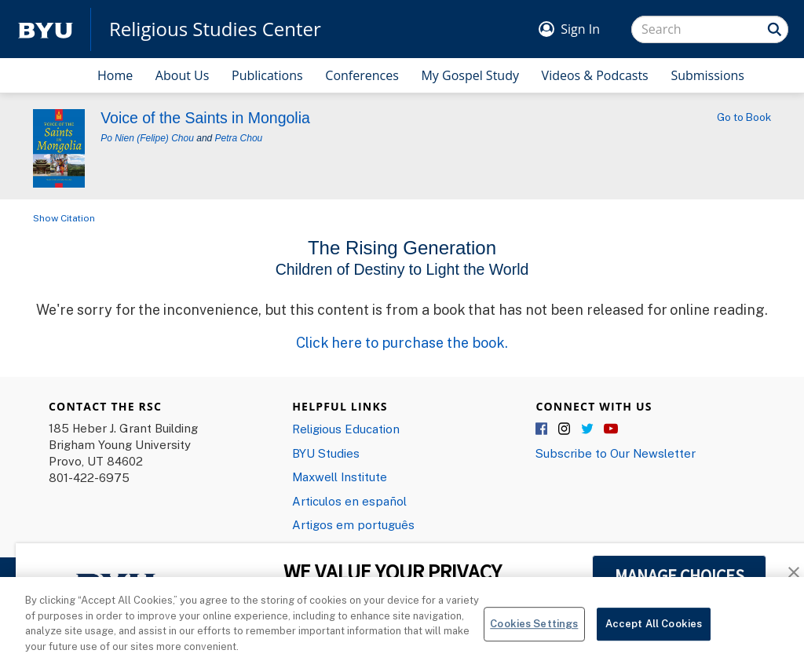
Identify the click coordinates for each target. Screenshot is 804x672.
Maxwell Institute (340, 477)
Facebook (543, 429)
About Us (183, 75)
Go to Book (744, 117)
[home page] (46, 29)
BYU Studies (326, 453)
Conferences (362, 75)
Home (115, 75)
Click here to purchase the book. (402, 342)
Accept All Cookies (654, 631)
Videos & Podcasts (595, 75)
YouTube (611, 429)
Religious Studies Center (215, 29)
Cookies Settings (534, 631)
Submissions (707, 75)
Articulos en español (349, 501)
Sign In (580, 29)
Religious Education (346, 429)
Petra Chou (239, 138)
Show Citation (64, 218)
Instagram (565, 429)
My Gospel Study (470, 75)
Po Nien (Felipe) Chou (147, 138)
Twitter (588, 429)
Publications (267, 75)
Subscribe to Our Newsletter (616, 453)
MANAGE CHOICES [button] (680, 575)
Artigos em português (353, 524)
